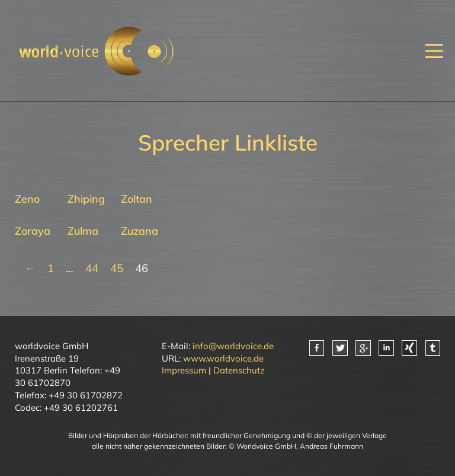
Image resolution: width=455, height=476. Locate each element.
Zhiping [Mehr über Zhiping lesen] (86, 199)
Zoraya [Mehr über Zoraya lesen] (33, 231)
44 (92, 268)
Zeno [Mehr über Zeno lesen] (27, 199)
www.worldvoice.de (223, 358)
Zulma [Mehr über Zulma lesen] (83, 231)
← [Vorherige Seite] (30, 268)
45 (117, 268)
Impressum (184, 370)
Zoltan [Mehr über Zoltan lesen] (137, 199)
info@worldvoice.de (233, 346)
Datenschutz (239, 370)
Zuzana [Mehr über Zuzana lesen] (140, 231)
